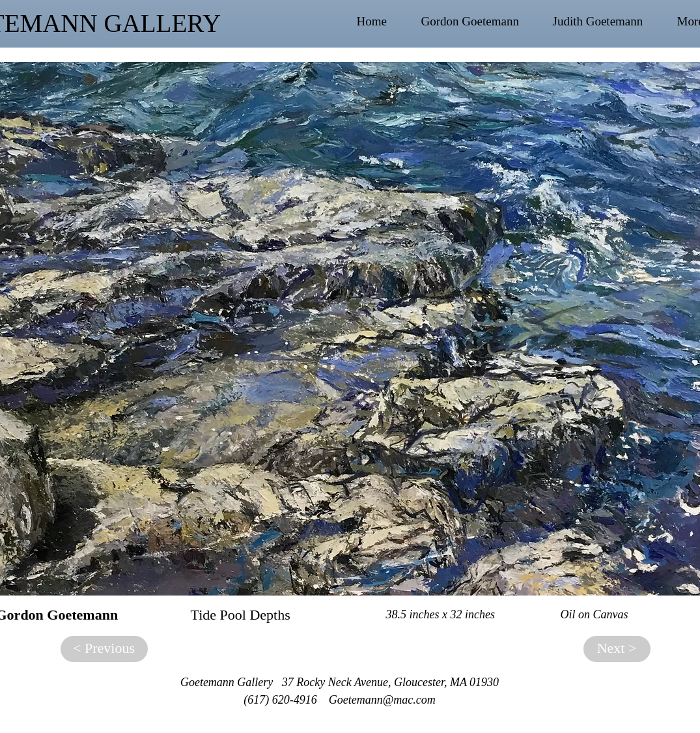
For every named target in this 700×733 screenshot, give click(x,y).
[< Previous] (104, 649)
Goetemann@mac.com (382, 700)
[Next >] (617, 649)
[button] (481, 22)
